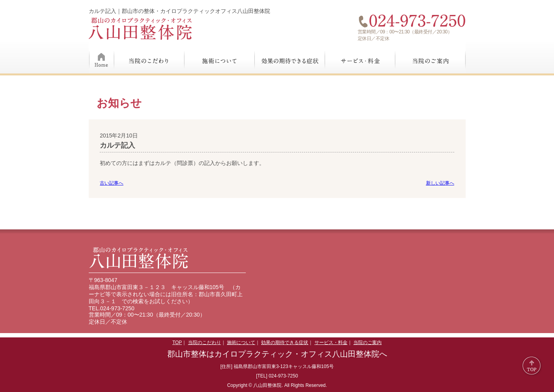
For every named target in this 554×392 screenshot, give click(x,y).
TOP (177, 343)
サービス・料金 (360, 58)
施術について (220, 58)
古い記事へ (112, 183)
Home (101, 58)
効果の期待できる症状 (290, 58)
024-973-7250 (117, 308)
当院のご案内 (431, 58)
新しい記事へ (440, 183)
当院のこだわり (149, 58)
